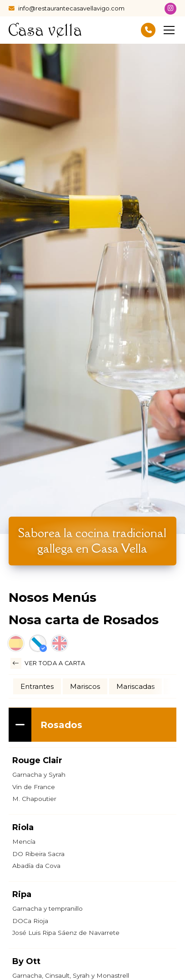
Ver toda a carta (48, 663)
